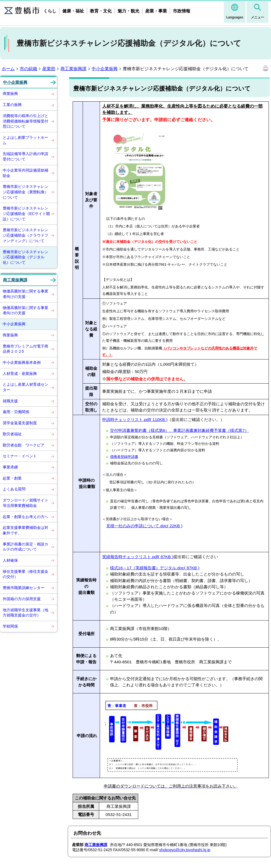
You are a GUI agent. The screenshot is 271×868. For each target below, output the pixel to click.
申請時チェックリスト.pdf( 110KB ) (135, 419)
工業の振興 (12, 105)
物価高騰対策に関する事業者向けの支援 (25, 294)
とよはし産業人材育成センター (25, 387)
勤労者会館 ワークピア (24, 445)
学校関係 (10, 626)
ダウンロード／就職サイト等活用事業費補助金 (25, 503)
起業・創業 (12, 478)
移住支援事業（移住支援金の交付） (25, 574)
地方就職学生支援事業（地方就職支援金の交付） (25, 613)
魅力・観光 (128, 11)
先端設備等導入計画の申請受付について (25, 156)
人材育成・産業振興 (20, 374)
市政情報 (182, 11)
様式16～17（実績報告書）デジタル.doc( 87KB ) (155, 568)
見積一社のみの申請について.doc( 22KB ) (144, 526)
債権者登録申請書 (124, 457)
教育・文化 (101, 11)
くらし (50, 11)
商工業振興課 (73, 69)
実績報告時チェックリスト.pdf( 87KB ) (138, 557)
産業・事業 (156, 11)
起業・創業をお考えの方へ (25, 517)
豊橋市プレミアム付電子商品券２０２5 (25, 349)
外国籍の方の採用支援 (22, 599)
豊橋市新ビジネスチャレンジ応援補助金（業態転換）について (25, 192)
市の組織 (28, 69)
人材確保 (10, 560)
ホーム (8, 69)
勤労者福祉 (12, 434)
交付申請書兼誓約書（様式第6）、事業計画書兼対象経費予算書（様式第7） (179, 430)
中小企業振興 (105, 69)
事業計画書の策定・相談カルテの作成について (25, 547)
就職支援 (10, 401)
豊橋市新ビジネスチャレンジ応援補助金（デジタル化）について (25, 257)
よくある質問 (14, 489)
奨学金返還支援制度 (20, 423)
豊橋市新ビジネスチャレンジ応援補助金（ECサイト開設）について (26, 213)
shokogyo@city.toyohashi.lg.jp (185, 850)
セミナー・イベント (20, 456)
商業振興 (10, 94)
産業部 (49, 69)
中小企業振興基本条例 (22, 362)
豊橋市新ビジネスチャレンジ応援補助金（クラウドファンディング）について (25, 235)
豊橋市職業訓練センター (24, 588)
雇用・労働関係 (16, 412)
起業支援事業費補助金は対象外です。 (25, 530)
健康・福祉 (73, 11)
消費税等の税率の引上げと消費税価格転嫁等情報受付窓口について (25, 121)
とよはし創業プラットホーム (25, 140)
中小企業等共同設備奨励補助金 (25, 173)
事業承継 (10, 467)
